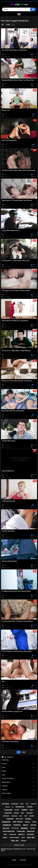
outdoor (30, 834)
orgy (22, 804)
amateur (8, 813)
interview (15, 804)
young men (21, 831)
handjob (14, 816)
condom (33, 828)
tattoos (5, 804)
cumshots (6, 822)
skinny (32, 816)
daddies (16, 813)
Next (24, 752)
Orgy (19, 775)
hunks (34, 822)
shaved (33, 825)
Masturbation (19, 782)
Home (14, 860)
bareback (7, 825)
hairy (5, 838)
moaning (6, 816)
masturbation (9, 831)
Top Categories (9, 757)
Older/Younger (19, 793)
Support (23, 860)
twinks (24, 810)
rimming (24, 828)
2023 (21, 816)
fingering (17, 825)
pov (23, 813)
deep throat (18, 822)
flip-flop (15, 828)
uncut (25, 825)
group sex (19, 819)
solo (31, 810)
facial (27, 822)
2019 (23, 838)
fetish (17, 810)
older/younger (14, 838)
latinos (30, 807)
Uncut (19, 767)
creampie (30, 813)
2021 (27, 804)
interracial (20, 807)
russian (34, 804)
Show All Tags (19, 845)
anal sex (31, 838)
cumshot (10, 819)
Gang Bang (19, 760)
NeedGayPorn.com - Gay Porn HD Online (18, 865)
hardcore (12, 834)
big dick (6, 828)
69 (13, 807)
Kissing (19, 764)
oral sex (15, 841)
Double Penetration (19, 779)
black (8, 807)
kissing (28, 819)
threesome (8, 810)
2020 (5, 834)
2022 (26, 816)
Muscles (19, 790)
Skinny (19, 771)
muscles (31, 831)
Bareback (19, 786)
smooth (21, 834)
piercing (24, 841)
